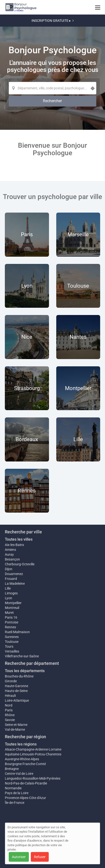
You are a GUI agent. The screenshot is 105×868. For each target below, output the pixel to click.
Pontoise (12, 622)
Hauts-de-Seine (16, 691)
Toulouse (12, 642)
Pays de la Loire (17, 793)
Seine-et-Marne (16, 725)
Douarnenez (14, 574)
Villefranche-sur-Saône (22, 656)
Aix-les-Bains (14, 545)
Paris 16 (11, 617)
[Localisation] (52, 88)
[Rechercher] (52, 101)
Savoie (10, 720)
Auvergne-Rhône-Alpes (22, 759)
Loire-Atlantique (17, 700)
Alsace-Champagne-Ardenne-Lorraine (33, 749)
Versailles (12, 651)
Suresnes (12, 637)
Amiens (10, 550)
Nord (9, 705)
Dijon (9, 569)
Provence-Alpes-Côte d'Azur (25, 798)
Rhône (10, 715)
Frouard (11, 579)
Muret (9, 613)
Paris (9, 710)
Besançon (12, 559)
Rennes (10, 627)
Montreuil (12, 608)
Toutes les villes (19, 539)
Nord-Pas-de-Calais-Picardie (26, 783)
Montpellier (13, 603)
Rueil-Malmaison (17, 632)
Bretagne (12, 769)
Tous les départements (25, 671)
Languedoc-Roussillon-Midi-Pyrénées (33, 778)
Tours (9, 646)
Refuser (40, 857)
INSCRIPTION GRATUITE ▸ (53, 21)
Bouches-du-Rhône (19, 676)
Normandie (13, 788)
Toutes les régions (21, 744)
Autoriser (19, 857)
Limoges (11, 593)
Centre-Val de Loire (19, 774)
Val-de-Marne (15, 730)
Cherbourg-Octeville (20, 564)
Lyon (8, 598)
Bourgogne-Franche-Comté (25, 764)
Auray (9, 554)
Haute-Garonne (16, 686)
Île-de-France (15, 803)
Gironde (11, 681)
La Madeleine (15, 584)
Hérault (10, 696)
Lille (8, 588)
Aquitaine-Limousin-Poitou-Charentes (33, 754)
